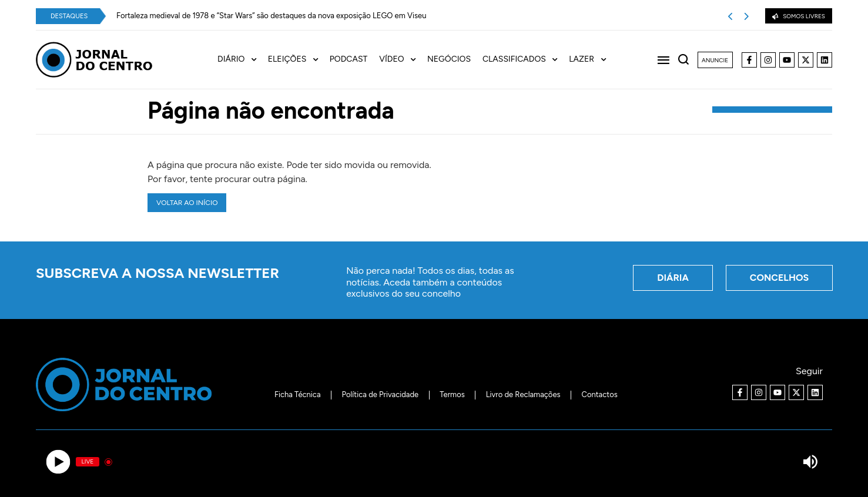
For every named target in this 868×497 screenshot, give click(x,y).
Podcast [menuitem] (349, 59)
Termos (452, 394)
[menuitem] (243, 60)
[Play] (58, 462)
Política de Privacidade (381, 394)
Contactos (600, 394)
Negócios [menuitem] (449, 59)
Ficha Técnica (298, 394)
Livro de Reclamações (523, 394)
